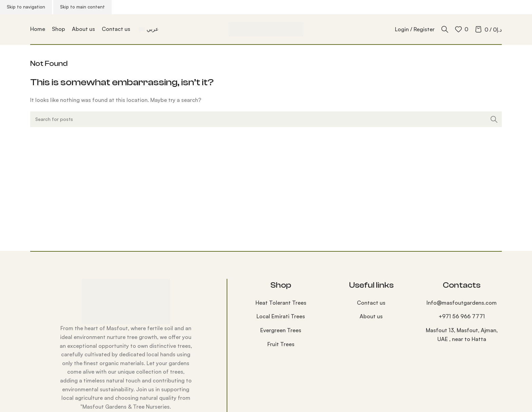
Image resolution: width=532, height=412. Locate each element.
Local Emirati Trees (281, 316)
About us (371, 316)
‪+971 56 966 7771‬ (462, 316)
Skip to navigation (26, 7)
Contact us (371, 303)
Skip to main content (82, 7)
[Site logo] (266, 29)
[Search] (445, 29)
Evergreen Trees (281, 330)
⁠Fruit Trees (281, 344)
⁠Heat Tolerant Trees (281, 303)
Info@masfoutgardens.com (462, 303)
